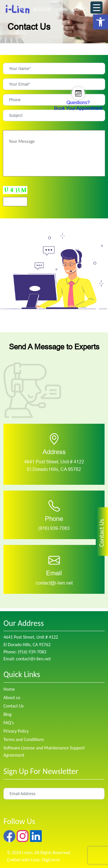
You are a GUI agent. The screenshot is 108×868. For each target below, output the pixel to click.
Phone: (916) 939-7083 (25, 652)
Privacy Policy (16, 731)
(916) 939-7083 (54, 528)
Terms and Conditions (24, 739)
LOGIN (61, 9)
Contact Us (14, 706)
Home (9, 689)
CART (80, 9)
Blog (7, 714)
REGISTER (42, 9)
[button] (101, 22)
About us (12, 697)
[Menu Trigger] (96, 8)
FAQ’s (9, 723)
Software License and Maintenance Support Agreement (44, 751)
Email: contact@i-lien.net (27, 659)
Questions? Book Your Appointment (78, 105)
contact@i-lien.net (54, 583)
